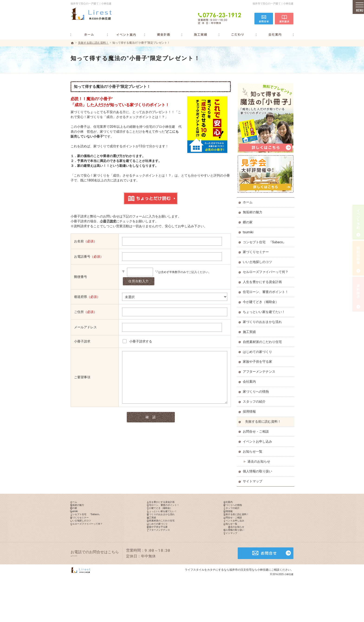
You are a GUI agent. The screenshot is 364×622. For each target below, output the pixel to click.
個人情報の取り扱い (258, 469)
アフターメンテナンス (260, 370)
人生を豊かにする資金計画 (263, 280)
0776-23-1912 (220, 17)
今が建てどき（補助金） (262, 300)
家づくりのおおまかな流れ (263, 320)
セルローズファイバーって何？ (266, 270)
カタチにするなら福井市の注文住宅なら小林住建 (238, 600)
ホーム (249, 200)
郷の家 (249, 220)
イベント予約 (358, 222)
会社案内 (250, 380)
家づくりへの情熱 (257, 389)
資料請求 (284, 17)
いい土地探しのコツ (258, 260)
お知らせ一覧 (253, 449)
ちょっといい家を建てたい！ (265, 310)
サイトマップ (253, 479)
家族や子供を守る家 (258, 360)
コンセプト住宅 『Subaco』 (265, 240)
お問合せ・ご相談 (257, 429)
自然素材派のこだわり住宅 (263, 340)
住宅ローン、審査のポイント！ (266, 290)
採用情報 (250, 409)
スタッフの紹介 (255, 399)
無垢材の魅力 (253, 210)
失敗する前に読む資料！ (264, 419)
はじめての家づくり (258, 350)
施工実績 (250, 330)
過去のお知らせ (260, 459)
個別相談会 (358, 258)
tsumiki (249, 230)
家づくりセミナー (257, 250)
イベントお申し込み (258, 439)
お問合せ (264, 17)
